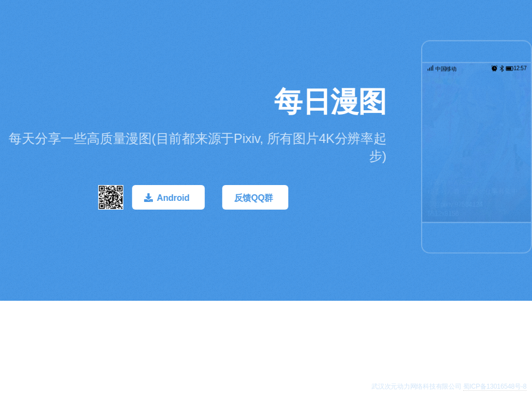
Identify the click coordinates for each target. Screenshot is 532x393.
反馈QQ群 (255, 198)
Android (174, 198)
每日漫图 (331, 102)
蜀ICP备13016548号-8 (495, 386)
